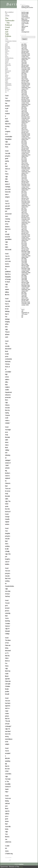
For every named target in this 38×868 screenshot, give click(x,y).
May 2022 (24, 47)
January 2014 (25, 183)
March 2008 (25, 281)
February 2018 (25, 114)
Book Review (25, 15)
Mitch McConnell (8, 70)
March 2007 (25, 298)
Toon (23, 30)
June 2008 (24, 277)
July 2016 (24, 141)
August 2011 (25, 224)
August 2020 (25, 72)
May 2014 (24, 177)
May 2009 (24, 261)
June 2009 (24, 260)
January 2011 (25, 233)
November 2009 (26, 253)
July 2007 (24, 292)
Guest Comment (26, 18)
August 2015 (25, 156)
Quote (23, 29)
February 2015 (25, 165)
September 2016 (26, 138)
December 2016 (26, 134)
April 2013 (24, 196)
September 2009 (26, 256)
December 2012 (26, 201)
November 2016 (26, 135)
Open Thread (25, 26)
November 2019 (26, 85)
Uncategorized (25, 32)
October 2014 (25, 170)
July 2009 (24, 259)
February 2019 (25, 97)
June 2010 (24, 243)
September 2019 (26, 88)
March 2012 (25, 214)
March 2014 (25, 180)
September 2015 (26, 155)
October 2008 (25, 271)
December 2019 (26, 83)
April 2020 (24, 78)
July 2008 (24, 276)
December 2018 (26, 100)
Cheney (7, 51)
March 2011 (25, 231)
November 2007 (26, 287)
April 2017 (24, 128)
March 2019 (25, 96)
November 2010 (26, 236)
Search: (24, 35)
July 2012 (24, 208)
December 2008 (26, 268)
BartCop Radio (25, 14)
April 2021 (24, 64)
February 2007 (25, 299)
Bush (6, 50)
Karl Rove (6, 67)
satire (7, 82)
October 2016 (25, 137)
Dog (21, 867)
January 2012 (25, 217)
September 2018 (26, 104)
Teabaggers (8, 85)
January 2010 (25, 250)
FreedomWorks (9, 58)
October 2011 (25, 221)
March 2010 (25, 247)
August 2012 (25, 207)
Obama (7, 72)
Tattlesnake (8, 84)
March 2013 (25, 197)
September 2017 (26, 121)
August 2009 (25, 257)
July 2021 (24, 61)
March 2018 (25, 113)
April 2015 (24, 162)
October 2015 (25, 154)
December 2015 (26, 151)
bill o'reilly (8, 48)
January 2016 (25, 149)
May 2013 (24, 194)
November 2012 (26, 203)
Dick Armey (7, 53)
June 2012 (24, 210)
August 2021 (25, 59)
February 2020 (25, 81)
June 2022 (24, 45)
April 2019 (24, 95)
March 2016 (25, 146)
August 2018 (25, 106)
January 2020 (25, 82)
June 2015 (24, 159)
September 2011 (26, 222)
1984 (6, 44)
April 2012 (24, 212)
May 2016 (24, 144)
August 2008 (25, 274)
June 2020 (24, 75)
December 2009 (26, 252)
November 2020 (26, 69)
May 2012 (24, 211)
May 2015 (24, 161)
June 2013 (24, 193)
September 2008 (26, 273)
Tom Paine (7, 87)
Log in (23, 310)
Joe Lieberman (8, 64)
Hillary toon (24, 19)
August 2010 (25, 240)
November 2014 (26, 169)
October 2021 (25, 57)
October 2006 (25, 305)
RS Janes (7, 74)
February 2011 (25, 232)
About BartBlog (25, 6)
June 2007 (24, 294)
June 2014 (24, 176)
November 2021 (26, 55)
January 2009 (25, 267)
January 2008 (25, 284)
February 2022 (25, 51)
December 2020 (26, 68)
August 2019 (25, 89)
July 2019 (24, 90)
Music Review (25, 23)
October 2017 (25, 120)
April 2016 (24, 145)
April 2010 (24, 246)
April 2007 (24, 297)
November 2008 (26, 270)
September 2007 (26, 290)
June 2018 (24, 109)
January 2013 (25, 200)
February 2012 (25, 215)
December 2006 (26, 302)
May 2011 (24, 228)
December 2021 (26, 54)
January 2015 (25, 166)
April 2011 (24, 229)
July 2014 (24, 175)
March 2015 (25, 163)
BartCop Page (25, 12)
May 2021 (24, 62)
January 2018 (25, 116)
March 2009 (25, 264)
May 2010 (24, 245)
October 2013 (25, 187)
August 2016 (25, 139)
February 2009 (25, 266)
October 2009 (25, 254)
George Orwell (7, 60)
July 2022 (24, 44)
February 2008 (25, 283)
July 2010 (24, 242)
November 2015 (26, 152)
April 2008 (24, 280)
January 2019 (25, 99)
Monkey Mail (25, 22)
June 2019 (24, 92)
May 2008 (24, 278)
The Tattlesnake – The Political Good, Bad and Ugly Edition (10, 27)
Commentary (9, 41)
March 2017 (25, 130)
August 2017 (25, 123)
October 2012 (25, 204)
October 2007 (25, 288)
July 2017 (24, 124)
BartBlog (16, 4)
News (23, 25)
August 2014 (25, 173)
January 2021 (25, 66)
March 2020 (25, 79)
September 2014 (26, 172)
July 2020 (24, 74)
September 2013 (26, 189)
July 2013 (24, 191)
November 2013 (26, 186)
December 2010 (26, 235)
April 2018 (24, 111)
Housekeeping (25, 21)
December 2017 (26, 117)
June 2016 (24, 142)
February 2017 (25, 131)
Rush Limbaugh (8, 77)
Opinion (14, 41)
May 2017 (24, 127)
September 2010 (26, 239)
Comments (25, 313)
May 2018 (24, 110)
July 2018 (24, 107)
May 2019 (24, 93)
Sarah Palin (7, 80)
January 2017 (25, 132)
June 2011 (24, 226)
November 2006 (26, 304)
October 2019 (25, 86)
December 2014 (26, 168)
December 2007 (26, 285)
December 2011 (26, 218)
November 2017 (26, 118)
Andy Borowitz (7, 46)
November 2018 (26, 102)
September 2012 (26, 205)
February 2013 (25, 198)
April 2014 (24, 179)
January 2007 (25, 301)
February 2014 (25, 182)
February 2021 (25, 65)
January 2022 (25, 52)
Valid (24, 314)
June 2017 (24, 125)
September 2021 (26, 58)
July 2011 (24, 225)
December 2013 (26, 184)
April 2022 (24, 48)
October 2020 (25, 71)
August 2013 (25, 190)
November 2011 (26, 219)
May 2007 (24, 295)
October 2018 (25, 103)
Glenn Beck (7, 63)
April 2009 (24, 263)
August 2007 (25, 291)
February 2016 (25, 148)
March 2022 (25, 50)
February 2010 (25, 249)
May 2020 (24, 76)
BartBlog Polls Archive (27, 8)
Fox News (7, 56)
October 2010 (25, 238)
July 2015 (24, 158)
